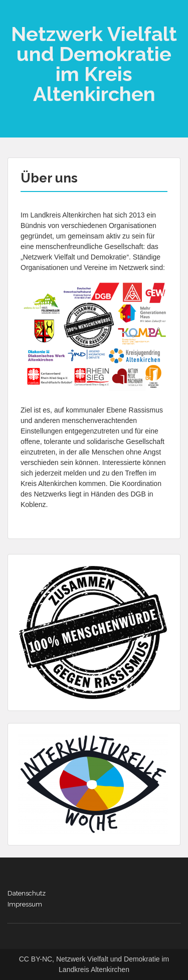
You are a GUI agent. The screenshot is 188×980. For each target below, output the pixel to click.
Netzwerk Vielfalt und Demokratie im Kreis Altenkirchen (94, 64)
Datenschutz (27, 893)
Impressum (25, 904)
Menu (18, 17)
